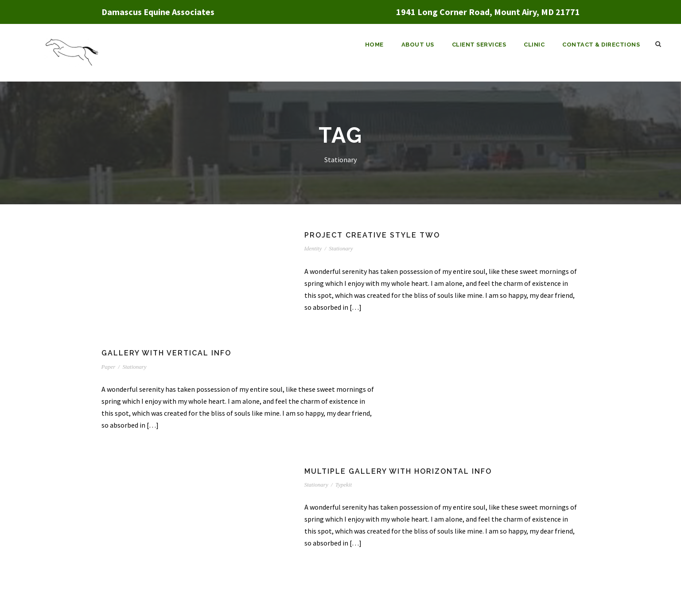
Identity (313, 248)
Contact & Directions (601, 45)
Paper (109, 367)
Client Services (479, 45)
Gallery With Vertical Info (166, 353)
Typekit (344, 485)
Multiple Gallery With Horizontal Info (398, 471)
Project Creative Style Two (372, 235)
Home (374, 45)
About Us (418, 45)
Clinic (534, 45)
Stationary (341, 248)
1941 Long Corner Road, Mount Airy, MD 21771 (488, 12)
